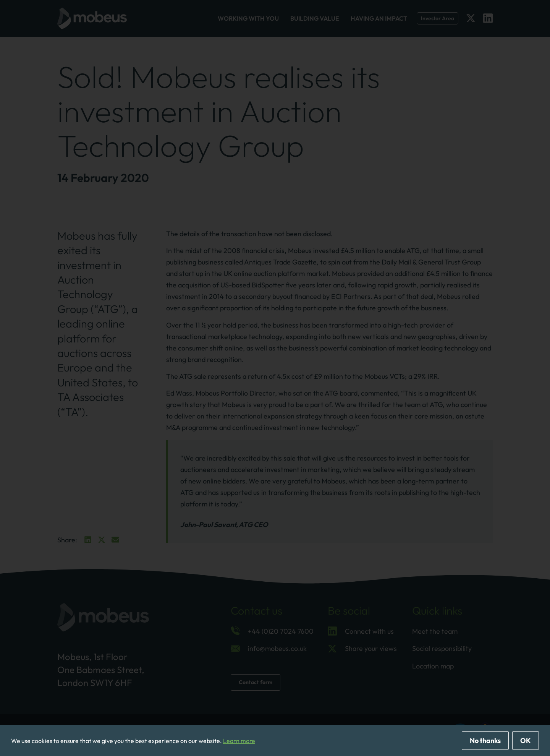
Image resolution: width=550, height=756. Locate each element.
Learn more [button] (239, 741)
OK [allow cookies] (526, 741)
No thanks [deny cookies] (485, 741)
